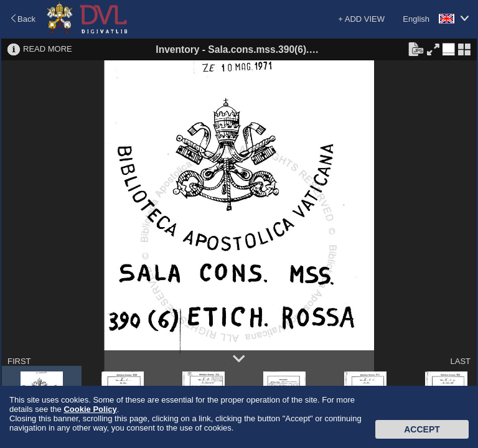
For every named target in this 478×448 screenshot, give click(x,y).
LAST (460, 361)
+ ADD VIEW (361, 19)
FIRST (19, 361)
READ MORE (48, 49)
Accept (422, 429)
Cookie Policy (90, 409)
